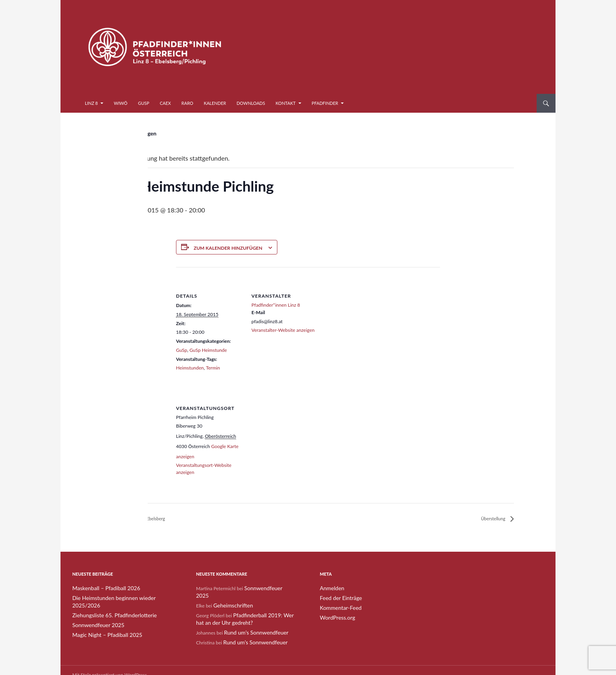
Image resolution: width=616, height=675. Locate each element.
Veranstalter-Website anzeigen (283, 330)
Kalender (215, 103)
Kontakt (286, 103)
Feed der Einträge (338, 598)
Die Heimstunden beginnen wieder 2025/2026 (121, 598)
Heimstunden (190, 368)
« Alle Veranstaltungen (129, 133)
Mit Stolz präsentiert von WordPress (110, 665)
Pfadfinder (325, 103)
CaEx (165, 103)
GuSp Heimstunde (208, 350)
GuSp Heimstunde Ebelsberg (145, 519)
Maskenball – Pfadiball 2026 (102, 588)
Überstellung (490, 519)
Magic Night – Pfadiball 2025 (102, 626)
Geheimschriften (230, 598)
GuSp (144, 103)
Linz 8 (91, 103)
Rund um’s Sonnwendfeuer (252, 624)
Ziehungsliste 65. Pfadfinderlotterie (109, 607)
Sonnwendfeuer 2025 (95, 617)
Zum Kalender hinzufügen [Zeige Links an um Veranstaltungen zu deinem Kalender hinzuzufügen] (228, 248)
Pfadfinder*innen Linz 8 (276, 305)
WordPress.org (335, 617)
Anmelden (330, 588)
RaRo (187, 103)
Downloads (251, 103)
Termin (213, 368)
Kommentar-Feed (338, 607)
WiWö (121, 103)
